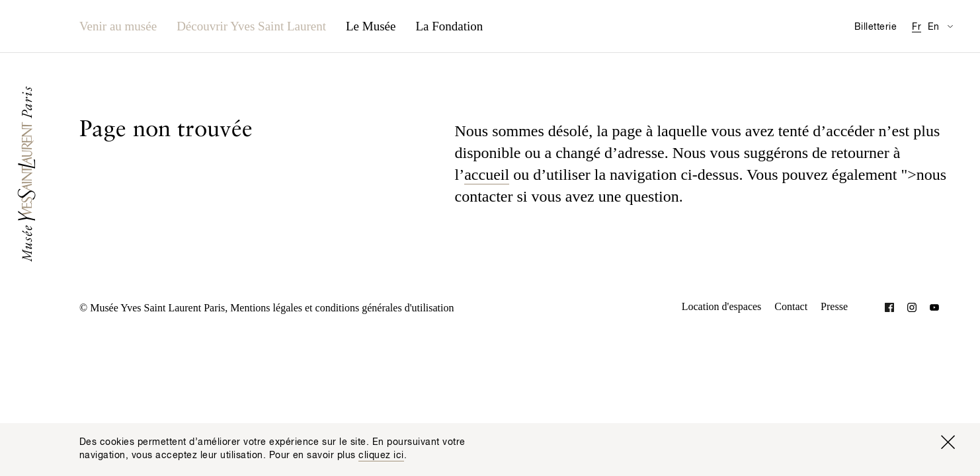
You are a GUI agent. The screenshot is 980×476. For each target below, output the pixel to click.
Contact (791, 306)
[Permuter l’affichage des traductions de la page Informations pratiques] (950, 26)
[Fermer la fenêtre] (948, 442)
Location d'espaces (722, 306)
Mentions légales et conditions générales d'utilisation (342, 308)
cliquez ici (381, 456)
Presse (834, 306)
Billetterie (876, 27)
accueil (487, 175)
